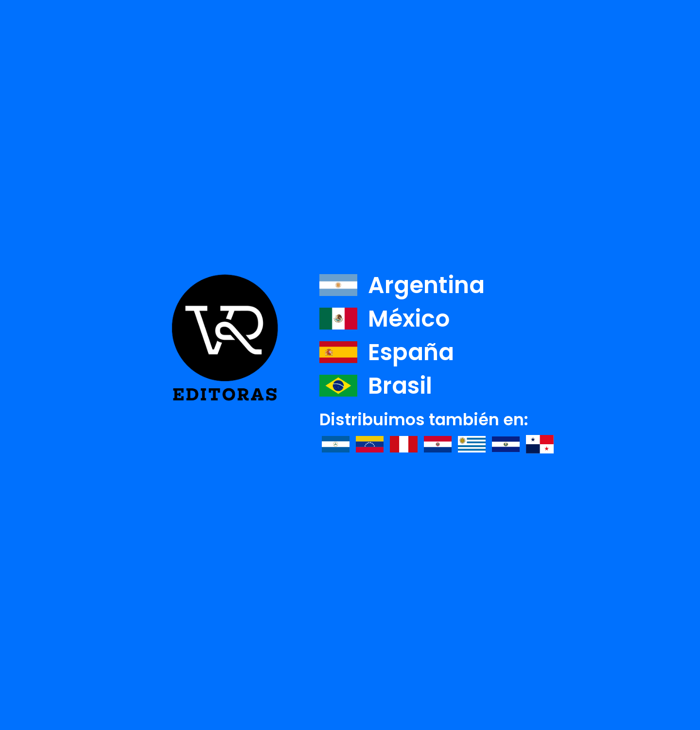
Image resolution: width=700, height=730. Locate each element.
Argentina (402, 285)
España (387, 352)
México (385, 319)
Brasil (376, 386)
